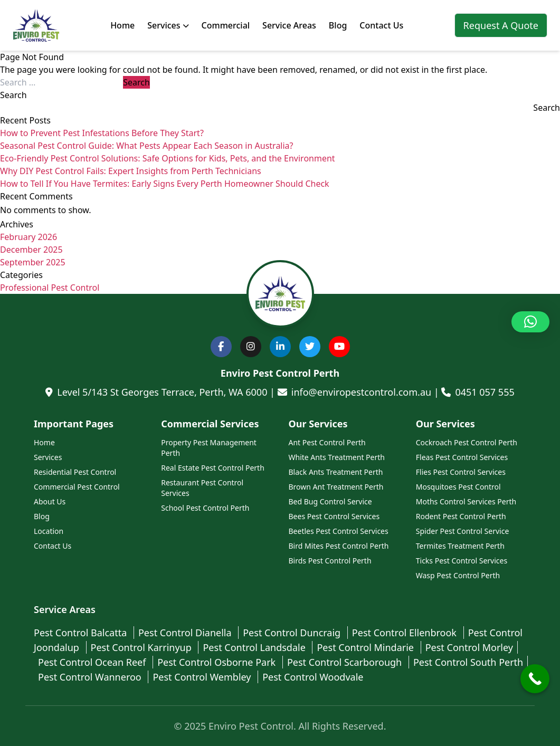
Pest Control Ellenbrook (406, 633)
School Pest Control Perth (205, 508)
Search (13, 95)
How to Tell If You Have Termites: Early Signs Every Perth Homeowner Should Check (165, 184)
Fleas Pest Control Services (462, 457)
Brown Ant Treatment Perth (336, 487)
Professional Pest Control (50, 288)
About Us (50, 501)
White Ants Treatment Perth (337, 457)
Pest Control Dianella (186, 633)
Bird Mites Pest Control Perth (339, 546)
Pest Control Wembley (203, 677)
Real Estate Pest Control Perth (213, 468)
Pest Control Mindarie (366, 647)
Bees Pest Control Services (334, 516)
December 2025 (31, 250)
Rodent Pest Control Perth (461, 516)
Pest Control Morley (469, 647)
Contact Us (381, 25)
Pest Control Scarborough (346, 662)
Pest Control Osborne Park (218, 662)
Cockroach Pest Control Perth (467, 442)
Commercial (226, 25)
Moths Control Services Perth (466, 501)
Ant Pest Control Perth (327, 442)
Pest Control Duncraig (293, 633)
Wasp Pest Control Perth (458, 575)
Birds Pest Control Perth (330, 561)
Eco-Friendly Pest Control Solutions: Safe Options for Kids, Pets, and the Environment (168, 158)
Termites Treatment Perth (460, 546)
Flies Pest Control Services (461, 472)
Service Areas (289, 25)
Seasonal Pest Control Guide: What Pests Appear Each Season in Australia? (147, 146)
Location (49, 531)
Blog (338, 25)
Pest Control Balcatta (82, 633)
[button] (530, 322)
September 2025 (33, 262)
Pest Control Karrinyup (143, 647)
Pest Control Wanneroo (91, 677)
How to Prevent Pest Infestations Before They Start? (102, 133)
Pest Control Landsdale (255, 647)
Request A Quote (501, 25)
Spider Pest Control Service (463, 531)
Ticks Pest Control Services (462, 561)
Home (122, 25)
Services (168, 25)
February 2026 (29, 237)
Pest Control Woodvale (313, 677)
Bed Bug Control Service (330, 501)
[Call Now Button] (535, 679)
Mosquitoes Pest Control (458, 487)
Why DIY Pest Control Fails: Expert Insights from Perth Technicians (131, 171)
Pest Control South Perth (468, 662)
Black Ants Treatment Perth (336, 472)
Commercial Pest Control (77, 487)
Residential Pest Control (75, 472)
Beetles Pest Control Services (339, 531)
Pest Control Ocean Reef (93, 662)
